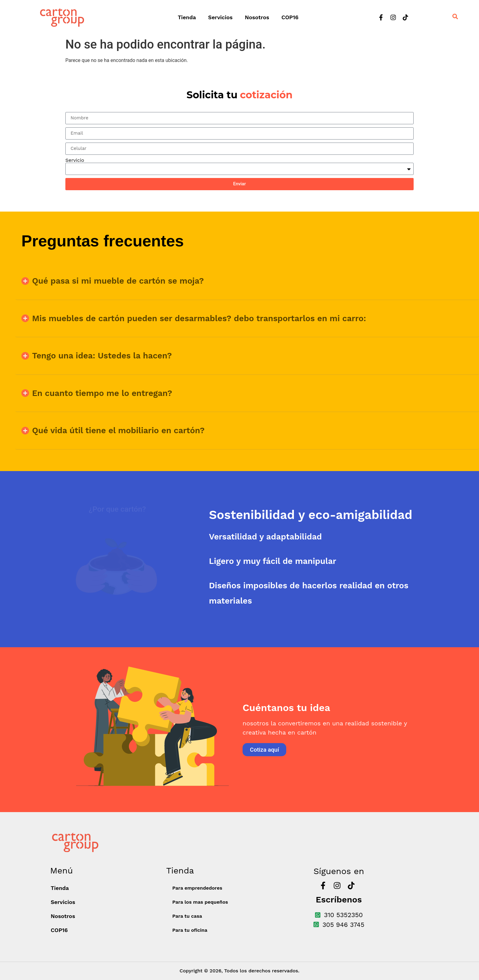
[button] (247, 281)
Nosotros (257, 17)
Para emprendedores (197, 888)
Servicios (220, 17)
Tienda (187, 17)
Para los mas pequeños (200, 902)
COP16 (290, 17)
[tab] (331, 515)
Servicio (75, 160)
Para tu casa (187, 916)
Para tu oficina (190, 930)
